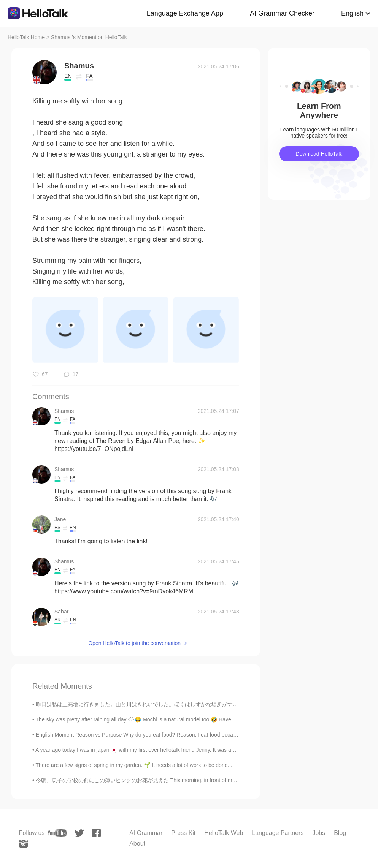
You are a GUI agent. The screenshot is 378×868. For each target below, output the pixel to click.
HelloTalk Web (224, 833)
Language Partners (278, 833)
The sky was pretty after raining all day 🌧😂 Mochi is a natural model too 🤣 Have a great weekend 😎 (158, 719)
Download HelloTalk (319, 154)
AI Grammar (146, 833)
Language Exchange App (185, 13)
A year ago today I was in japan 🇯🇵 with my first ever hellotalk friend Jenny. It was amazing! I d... (148, 750)
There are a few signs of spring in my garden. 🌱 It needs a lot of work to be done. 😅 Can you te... (152, 765)
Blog (340, 833)
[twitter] (79, 833)
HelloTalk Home (26, 37)
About (137, 843)
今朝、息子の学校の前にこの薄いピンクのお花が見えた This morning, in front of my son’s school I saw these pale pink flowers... (188, 780)
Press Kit (183, 833)
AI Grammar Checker (282, 13)
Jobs (319, 833)
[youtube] (57, 833)
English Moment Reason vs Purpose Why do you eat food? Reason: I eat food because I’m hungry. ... (155, 735)
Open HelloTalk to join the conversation (134, 643)
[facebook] (96, 833)
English (352, 13)
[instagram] (23, 844)
